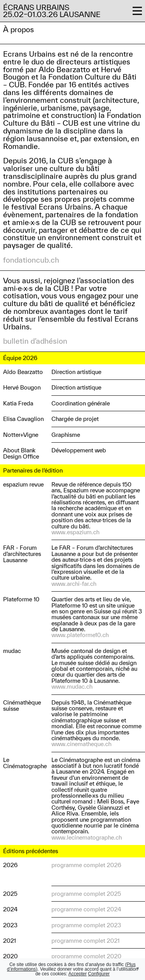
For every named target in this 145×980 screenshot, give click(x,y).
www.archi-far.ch (74, 584)
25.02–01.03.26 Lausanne (52, 14)
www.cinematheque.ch (81, 744)
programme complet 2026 (86, 865)
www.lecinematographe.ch (87, 837)
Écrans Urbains (36, 7)
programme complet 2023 (86, 925)
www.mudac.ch (72, 687)
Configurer (99, 974)
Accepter (78, 974)
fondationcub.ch (31, 260)
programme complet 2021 (85, 941)
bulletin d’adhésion (35, 341)
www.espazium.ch (75, 532)
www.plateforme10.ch (80, 635)
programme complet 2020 (86, 956)
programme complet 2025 (86, 894)
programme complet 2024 (86, 909)
